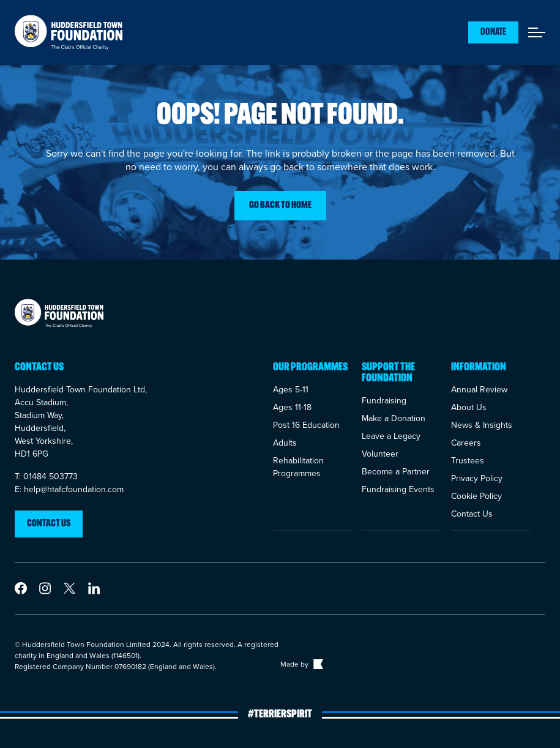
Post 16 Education (306, 425)
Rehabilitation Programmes (298, 467)
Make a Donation (394, 418)
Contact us (49, 524)
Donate (493, 32)
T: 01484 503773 (46, 477)
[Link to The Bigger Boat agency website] (317, 664)
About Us (469, 407)
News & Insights (482, 425)
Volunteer (380, 454)
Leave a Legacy (391, 436)
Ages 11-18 (292, 407)
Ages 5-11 (291, 390)
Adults (285, 443)
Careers (466, 443)
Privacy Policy (477, 478)
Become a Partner (396, 472)
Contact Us (472, 514)
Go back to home (280, 206)
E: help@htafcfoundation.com (69, 489)
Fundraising (384, 401)
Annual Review (479, 390)
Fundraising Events (398, 489)
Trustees (468, 461)
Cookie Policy (476, 496)
